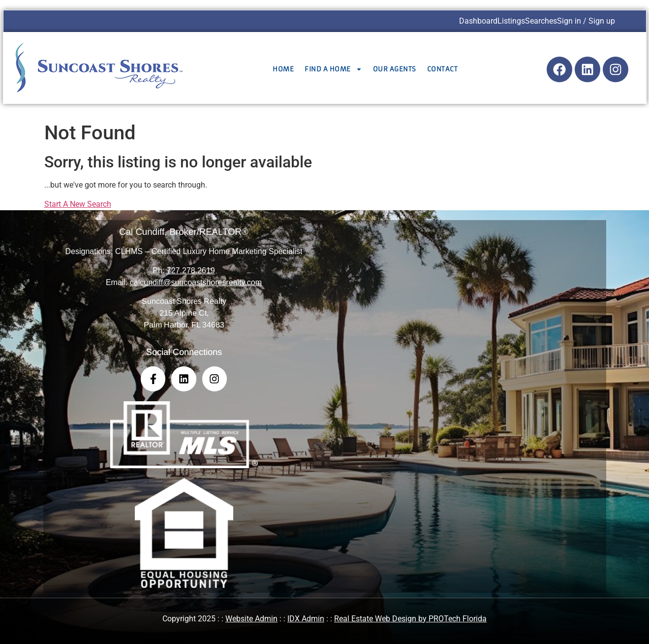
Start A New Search (78, 204)
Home (283, 69)
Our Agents (395, 69)
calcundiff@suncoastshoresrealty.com (196, 282)
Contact (443, 69)
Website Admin (251, 619)
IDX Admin (306, 619)
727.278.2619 (191, 271)
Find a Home (333, 69)
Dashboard (478, 21)
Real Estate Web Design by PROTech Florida (410, 619)
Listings (511, 21)
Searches (541, 21)
